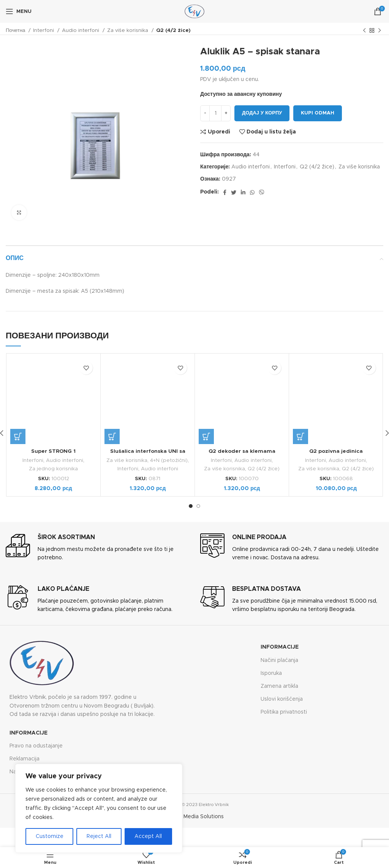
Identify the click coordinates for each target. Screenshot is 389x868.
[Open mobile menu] (19, 11)
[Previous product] (364, 31)
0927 (229, 179)
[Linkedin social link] (243, 192)
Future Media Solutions (194, 816)
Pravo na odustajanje (36, 745)
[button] (18, 436)
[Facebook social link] (225, 192)
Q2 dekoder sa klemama (242, 451)
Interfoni (44, 30)
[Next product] (380, 31)
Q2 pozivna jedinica (336, 451)
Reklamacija (25, 759)
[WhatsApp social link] (252, 192)
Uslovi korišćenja (282, 699)
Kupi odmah (318, 113)
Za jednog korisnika (53, 468)
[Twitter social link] (234, 192)
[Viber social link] (262, 192)
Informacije (280, 647)
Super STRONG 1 (54, 451)
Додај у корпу (262, 113)
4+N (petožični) (169, 460)
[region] (99, 808)
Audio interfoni (81, 30)
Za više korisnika (128, 30)
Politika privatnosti (284, 712)
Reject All (99, 836)
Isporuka (271, 673)
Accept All (148, 836)
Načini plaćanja (279, 660)
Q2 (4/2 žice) (173, 30)
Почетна (16, 30)
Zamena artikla (279, 686)
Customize (50, 836)
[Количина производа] (215, 113)
